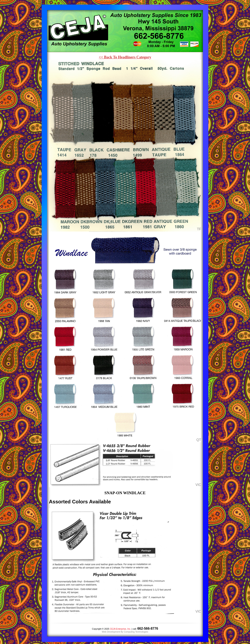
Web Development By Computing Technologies (125, 632)
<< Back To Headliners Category (125, 57)
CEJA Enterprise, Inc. (120, 629)
